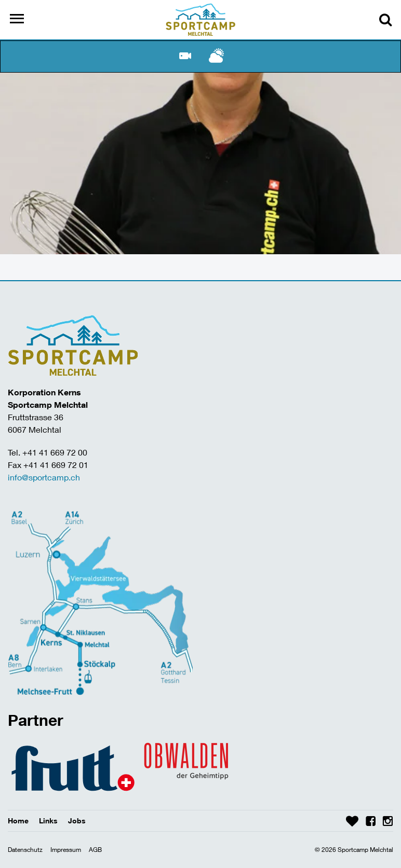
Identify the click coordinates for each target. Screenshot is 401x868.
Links (48, 821)
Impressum (66, 850)
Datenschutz (25, 850)
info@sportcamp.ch (44, 477)
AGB (95, 850)
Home (18, 821)
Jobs (77, 821)
